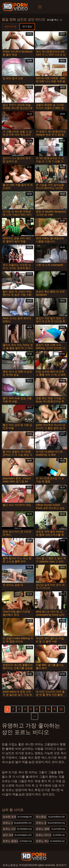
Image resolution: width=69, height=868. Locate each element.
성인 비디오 (11, 26)
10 (61, 709)
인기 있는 (27, 26)
